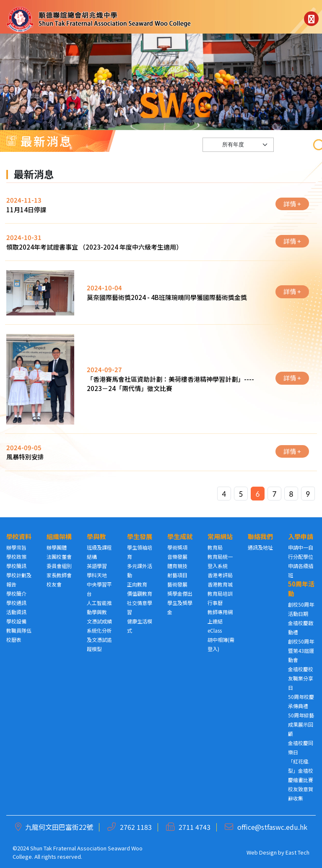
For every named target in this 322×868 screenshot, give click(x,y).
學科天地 (97, 575)
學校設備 (16, 621)
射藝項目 (177, 575)
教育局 (215, 547)
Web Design (262, 852)
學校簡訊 (16, 566)
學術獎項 (177, 547)
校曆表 (14, 640)
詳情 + (292, 212)
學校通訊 (16, 603)
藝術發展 (177, 584)
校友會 (54, 584)
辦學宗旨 (16, 547)
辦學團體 (57, 547)
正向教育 (137, 584)
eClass (215, 630)
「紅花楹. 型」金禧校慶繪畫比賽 (301, 770)
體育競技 (177, 566)
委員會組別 (59, 566)
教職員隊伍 (19, 630)
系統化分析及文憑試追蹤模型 (99, 640)
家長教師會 (59, 575)
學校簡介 (16, 593)
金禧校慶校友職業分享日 (301, 678)
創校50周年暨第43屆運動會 (301, 650)
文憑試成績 (99, 621)
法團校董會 (59, 557)
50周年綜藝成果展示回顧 (301, 724)
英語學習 (97, 566)
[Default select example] (238, 153)
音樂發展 (177, 557)
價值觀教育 (140, 593)
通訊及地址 (260, 547)
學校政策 (16, 557)
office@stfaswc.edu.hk (272, 827)
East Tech (297, 852)
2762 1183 (136, 827)
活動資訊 (16, 612)
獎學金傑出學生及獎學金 (180, 603)
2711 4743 (195, 827)
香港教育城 (220, 584)
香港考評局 (220, 575)
